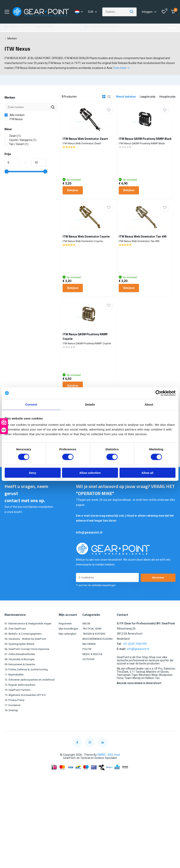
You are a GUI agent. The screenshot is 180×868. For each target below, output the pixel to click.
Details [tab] (90, 404)
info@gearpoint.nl (89, 548)
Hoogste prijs (167, 99)
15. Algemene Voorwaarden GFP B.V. (27, 710)
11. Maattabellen (15, 690)
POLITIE (88, 664)
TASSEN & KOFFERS (95, 649)
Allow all (148, 473)
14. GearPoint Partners (19, 705)
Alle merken (15, 117)
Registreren (68, 639)
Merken (12, 41)
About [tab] (149, 404)
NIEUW (87, 639)
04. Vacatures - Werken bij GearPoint (27, 654)
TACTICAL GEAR (93, 644)
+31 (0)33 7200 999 (135, 659)
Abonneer (158, 593)
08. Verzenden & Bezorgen (21, 675)
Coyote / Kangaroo (20, 142)
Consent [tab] (31, 404)
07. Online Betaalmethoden (21, 670)
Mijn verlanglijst (70, 649)
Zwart (13, 138)
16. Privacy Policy (15, 715)
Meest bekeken (126, 99)
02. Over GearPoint (16, 644)
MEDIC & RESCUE (94, 670)
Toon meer (121, 70)
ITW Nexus (14, 122)
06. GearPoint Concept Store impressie (28, 664)
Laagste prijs (148, 99)
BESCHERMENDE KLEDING (99, 654)
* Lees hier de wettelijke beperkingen (96, 601)
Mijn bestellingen (71, 644)
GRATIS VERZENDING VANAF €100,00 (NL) (35, 29)
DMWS (101, 770)
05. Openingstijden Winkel (20, 659)
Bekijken (76, 192)
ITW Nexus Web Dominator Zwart (88, 141)
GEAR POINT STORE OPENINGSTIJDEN (113, 29)
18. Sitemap (12, 726)
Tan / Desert (16, 146)
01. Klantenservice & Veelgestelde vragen (30, 639)
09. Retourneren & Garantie (21, 680)
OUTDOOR (90, 675)
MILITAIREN (90, 659)
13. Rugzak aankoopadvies (21, 700)
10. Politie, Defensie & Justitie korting (27, 685)
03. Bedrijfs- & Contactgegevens (24, 649)
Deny (33, 473)
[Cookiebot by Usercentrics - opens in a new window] (158, 393)
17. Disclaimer (13, 721)
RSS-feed (114, 770)
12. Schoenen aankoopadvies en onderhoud (32, 695)
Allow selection (90, 473)
